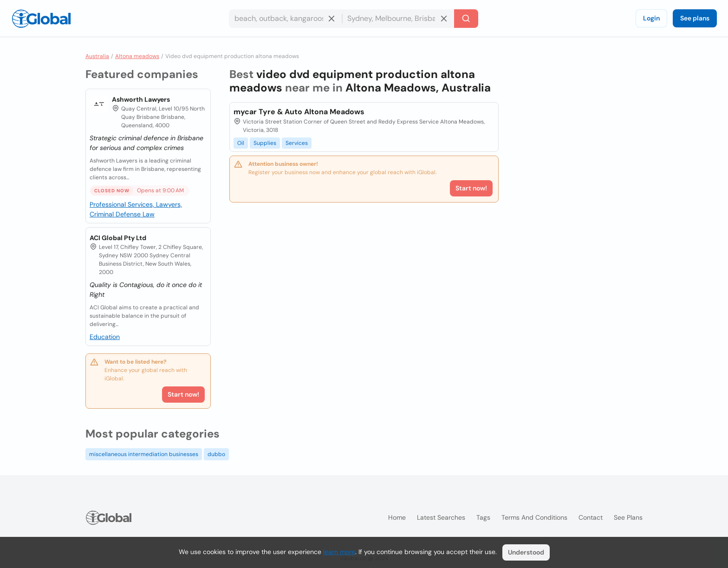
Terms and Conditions (534, 517)
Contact (591, 517)
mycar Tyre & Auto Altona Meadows (299, 112)
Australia (97, 56)
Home (397, 517)
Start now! (183, 394)
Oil (241, 143)
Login (651, 18)
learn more (339, 552)
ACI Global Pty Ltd (118, 238)
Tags (483, 517)
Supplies (265, 143)
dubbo (216, 454)
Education (105, 337)
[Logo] (41, 19)
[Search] (466, 19)
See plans (695, 18)
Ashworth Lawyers (141, 99)
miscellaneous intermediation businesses (144, 454)
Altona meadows (137, 56)
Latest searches (441, 517)
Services (297, 143)
